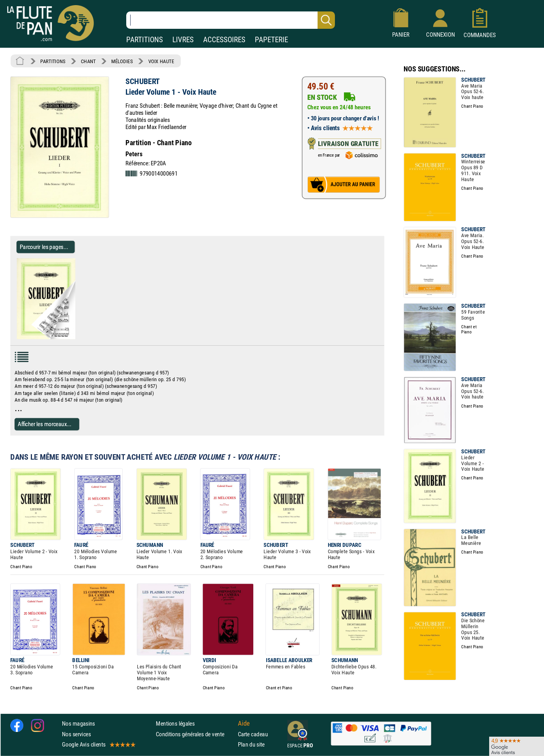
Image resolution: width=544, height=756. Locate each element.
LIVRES (183, 40)
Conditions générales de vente (195, 734)
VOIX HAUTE (161, 61)
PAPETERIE (271, 40)
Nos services (76, 734)
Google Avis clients (98, 744)
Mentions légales (175, 724)
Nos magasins (79, 724)
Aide (244, 724)
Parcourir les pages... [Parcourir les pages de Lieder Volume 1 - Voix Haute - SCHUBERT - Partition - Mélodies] (44, 247)
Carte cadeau (253, 734)
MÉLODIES (122, 61)
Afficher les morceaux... (45, 424)
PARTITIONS (145, 40)
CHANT (88, 61)
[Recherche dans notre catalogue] (231, 20)
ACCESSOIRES (224, 40)
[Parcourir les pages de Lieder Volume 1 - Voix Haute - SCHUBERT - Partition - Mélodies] (78, 337)
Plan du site (251, 744)
